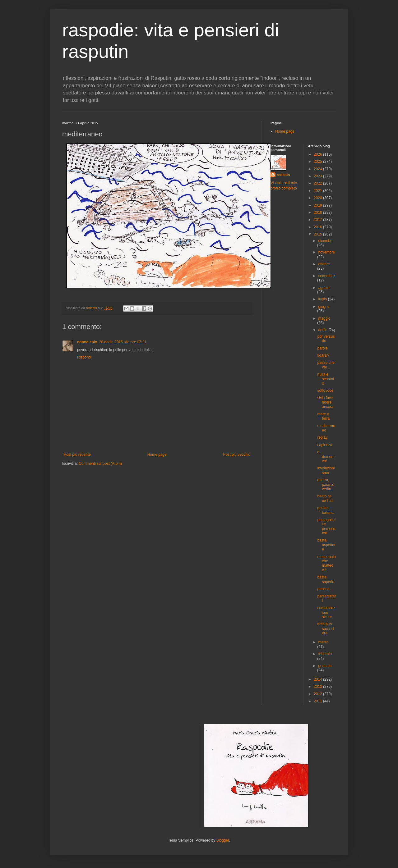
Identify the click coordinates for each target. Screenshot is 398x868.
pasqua (323, 589)
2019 (318, 205)
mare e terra (323, 416)
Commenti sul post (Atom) (100, 464)
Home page (157, 455)
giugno (324, 307)
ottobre (324, 264)
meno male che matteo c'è (326, 563)
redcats (283, 175)
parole (322, 348)
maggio (324, 318)
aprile (323, 330)
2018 (318, 212)
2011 (318, 701)
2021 (318, 191)
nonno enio (87, 342)
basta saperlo (326, 579)
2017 (318, 220)
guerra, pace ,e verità (326, 484)
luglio (323, 299)
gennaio (325, 666)
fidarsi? (323, 355)
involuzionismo (326, 470)
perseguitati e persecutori (326, 526)
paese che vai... (326, 365)
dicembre (326, 241)
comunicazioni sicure (326, 612)
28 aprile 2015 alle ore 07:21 (123, 342)
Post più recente (77, 455)
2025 (318, 162)
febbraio (325, 654)
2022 (318, 183)
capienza (325, 445)
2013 (318, 687)
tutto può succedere (325, 629)
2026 (318, 154)
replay (322, 437)
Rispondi (84, 357)
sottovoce (325, 391)
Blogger (223, 840)
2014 (318, 679)
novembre (326, 252)
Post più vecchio (237, 455)
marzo (323, 642)
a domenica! (326, 457)
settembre (326, 276)
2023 (318, 176)
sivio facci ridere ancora (325, 402)
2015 (318, 234)
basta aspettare (326, 545)
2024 (318, 169)
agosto (324, 288)
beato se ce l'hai (325, 498)
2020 (318, 198)
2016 (318, 227)
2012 (318, 694)
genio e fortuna (325, 510)
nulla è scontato (326, 379)
